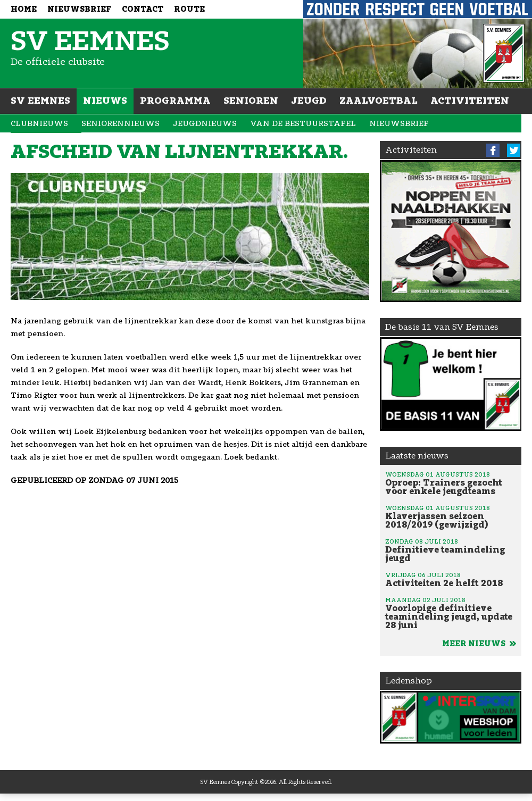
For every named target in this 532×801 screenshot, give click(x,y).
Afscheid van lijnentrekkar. (180, 152)
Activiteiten (470, 101)
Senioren (251, 101)
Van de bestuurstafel (303, 124)
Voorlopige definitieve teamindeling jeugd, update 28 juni (451, 613)
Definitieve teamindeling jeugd (451, 550)
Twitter (514, 150)
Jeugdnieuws (205, 124)
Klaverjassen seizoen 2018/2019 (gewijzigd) (451, 516)
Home (24, 9)
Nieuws (105, 101)
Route (189, 9)
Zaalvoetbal (379, 101)
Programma (175, 101)
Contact (143, 9)
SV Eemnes (40, 101)
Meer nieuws (479, 644)
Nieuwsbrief (79, 9)
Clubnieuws (39, 124)
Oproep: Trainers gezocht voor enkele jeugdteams (451, 483)
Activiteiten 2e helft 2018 (451, 579)
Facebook (493, 150)
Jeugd (309, 101)
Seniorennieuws (120, 124)
